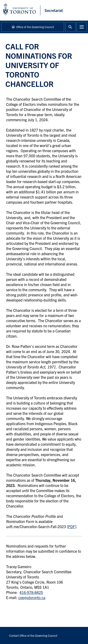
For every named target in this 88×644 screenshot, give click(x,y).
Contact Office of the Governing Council (33, 635)
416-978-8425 (31, 592)
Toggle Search (70, 27)
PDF (72, 526)
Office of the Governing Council (35, 27)
